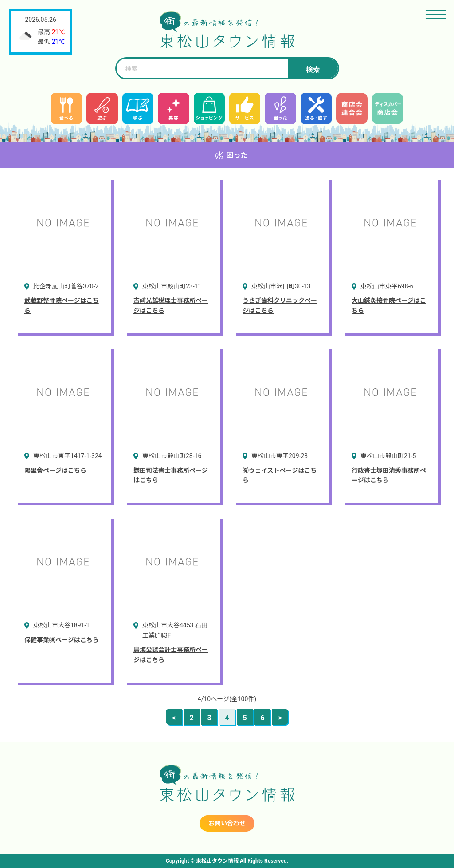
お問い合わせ (227, 823)
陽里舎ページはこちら (55, 470)
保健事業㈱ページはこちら (62, 640)
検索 (313, 70)
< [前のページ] (174, 718)
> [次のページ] (280, 718)
